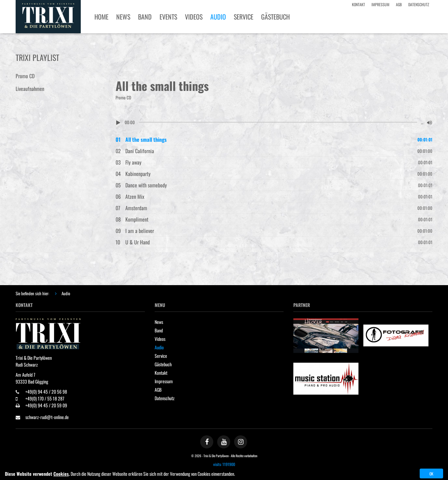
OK (431, 474)
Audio (66, 293)
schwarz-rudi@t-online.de (47, 417)
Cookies (61, 474)
